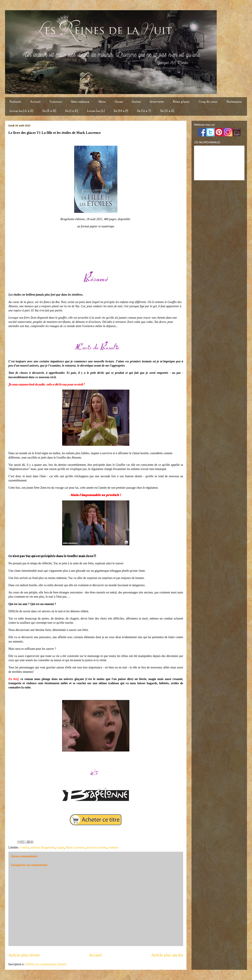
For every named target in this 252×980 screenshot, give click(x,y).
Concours (56, 102)
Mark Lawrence (75, 847)
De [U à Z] (167, 111)
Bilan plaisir (181, 102)
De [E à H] (49, 111)
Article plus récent (24, 955)
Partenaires (234, 102)
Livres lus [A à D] (21, 111)
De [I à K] (72, 111)
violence (113, 847)
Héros (102, 102)
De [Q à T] (144, 111)
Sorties (136, 102)
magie (60, 847)
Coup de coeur (208, 102)
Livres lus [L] (96, 111)
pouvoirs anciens (97, 847)
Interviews (157, 102)
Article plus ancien (167, 955)
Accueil (35, 102)
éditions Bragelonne (43, 847)
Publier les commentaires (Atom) (46, 964)
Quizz (119, 102)
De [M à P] (121, 111)
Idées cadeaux (80, 102)
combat (25, 847)
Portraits (15, 102)
